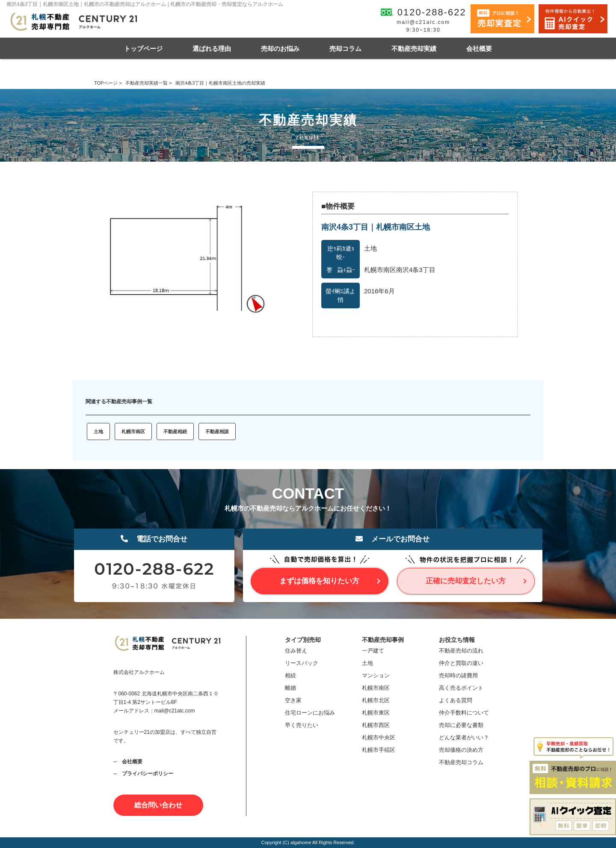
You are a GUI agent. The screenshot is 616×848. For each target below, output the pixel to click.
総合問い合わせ (158, 805)
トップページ (143, 49)
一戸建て (373, 651)
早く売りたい (302, 725)
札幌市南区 (133, 431)
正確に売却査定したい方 (466, 581)
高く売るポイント (461, 688)
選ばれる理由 (212, 49)
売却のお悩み (280, 49)
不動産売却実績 (414, 49)
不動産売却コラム (461, 762)
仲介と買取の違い (461, 663)
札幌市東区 (376, 713)
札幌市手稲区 (379, 750)
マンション (376, 675)
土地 (98, 431)
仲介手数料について (464, 713)
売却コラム (345, 49)
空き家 (293, 700)
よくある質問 (456, 700)
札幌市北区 (376, 700)
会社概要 (479, 49)
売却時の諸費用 (458, 675)
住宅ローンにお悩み (310, 713)
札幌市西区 (376, 725)
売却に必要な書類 (461, 725)
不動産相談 (217, 431)
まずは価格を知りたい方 (319, 581)
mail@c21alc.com (423, 22)
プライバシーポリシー (148, 774)
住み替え (296, 651)
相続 (290, 675)
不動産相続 (175, 431)
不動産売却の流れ (461, 651)
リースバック (302, 663)
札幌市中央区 (379, 737)
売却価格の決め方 (461, 750)
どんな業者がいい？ (464, 737)
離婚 (290, 688)
